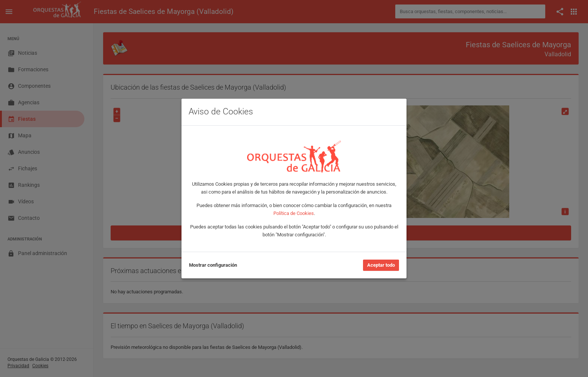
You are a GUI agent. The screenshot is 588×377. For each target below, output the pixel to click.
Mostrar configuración (213, 265)
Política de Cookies (294, 213)
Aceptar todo (381, 265)
